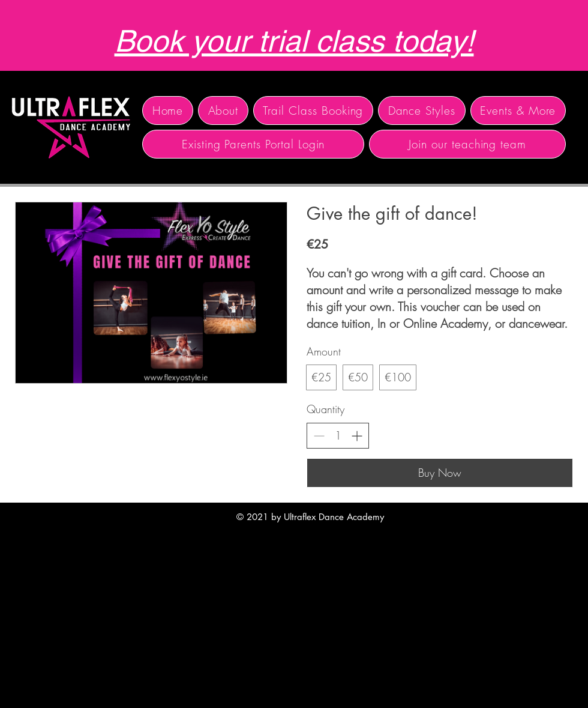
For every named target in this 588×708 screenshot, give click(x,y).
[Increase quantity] (357, 436)
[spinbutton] (338, 436)
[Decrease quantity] (319, 436)
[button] (223, 110)
